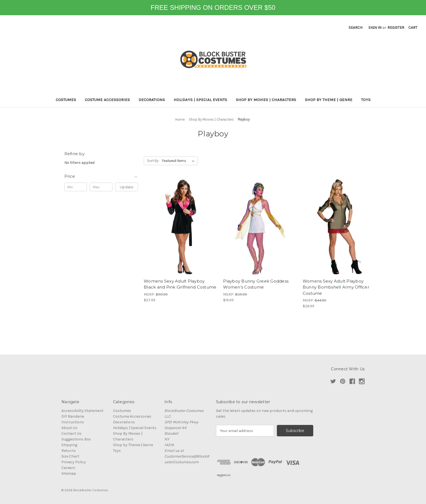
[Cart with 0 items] (413, 28)
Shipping (69, 445)
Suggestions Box (76, 439)
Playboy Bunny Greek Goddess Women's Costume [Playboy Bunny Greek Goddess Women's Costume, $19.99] (256, 284)
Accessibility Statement (82, 411)
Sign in (375, 28)
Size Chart (70, 456)
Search (355, 28)
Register (396, 28)
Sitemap (69, 473)
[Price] (101, 176)
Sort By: (153, 161)
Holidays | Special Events (200, 100)
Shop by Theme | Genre (329, 100)
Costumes (66, 100)
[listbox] (179, 161)
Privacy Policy (74, 462)
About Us (69, 428)
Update (127, 187)
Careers (68, 468)
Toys (366, 100)
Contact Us (71, 433)
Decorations (152, 100)
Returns (69, 451)
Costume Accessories (107, 100)
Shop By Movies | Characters (266, 100)
